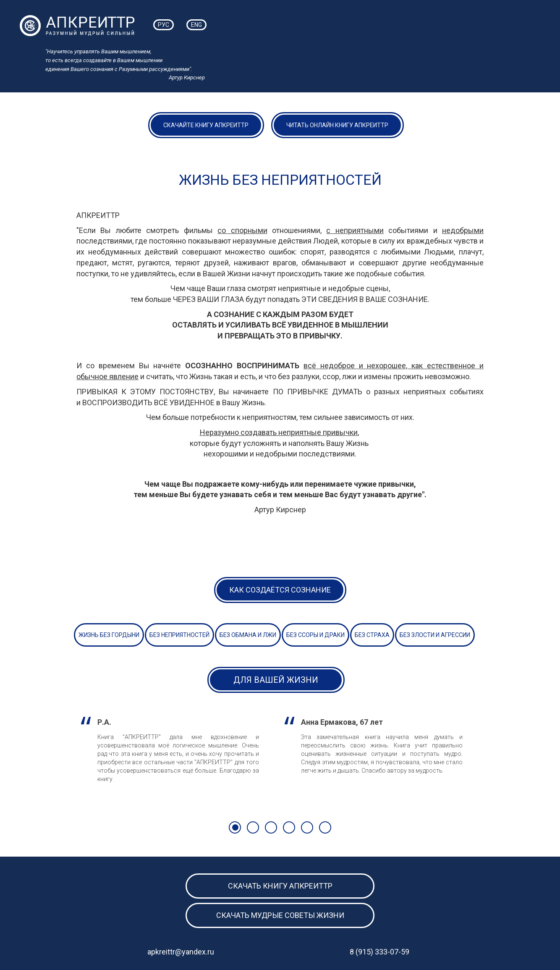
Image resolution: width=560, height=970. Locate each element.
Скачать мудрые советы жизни (280, 915)
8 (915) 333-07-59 (379, 952)
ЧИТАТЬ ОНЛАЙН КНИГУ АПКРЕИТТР (337, 125)
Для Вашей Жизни (276, 680)
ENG (196, 25)
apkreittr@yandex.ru (181, 952)
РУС (164, 25)
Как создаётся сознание (280, 590)
